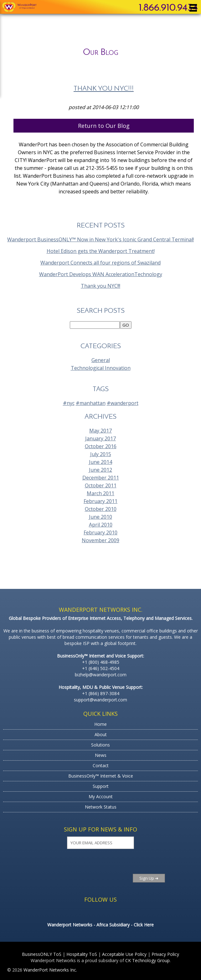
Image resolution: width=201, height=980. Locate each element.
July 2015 (101, 454)
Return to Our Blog (104, 126)
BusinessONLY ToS (42, 954)
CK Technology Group (147, 960)
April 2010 (101, 525)
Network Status (101, 807)
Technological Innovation (101, 368)
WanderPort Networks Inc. (50, 970)
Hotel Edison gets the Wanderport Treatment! (101, 251)
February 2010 (100, 532)
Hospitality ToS (82, 954)
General (101, 360)
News (101, 755)
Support (101, 786)
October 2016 (101, 446)
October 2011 (101, 485)
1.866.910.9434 (168, 8)
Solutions (100, 745)
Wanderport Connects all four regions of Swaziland (100, 263)
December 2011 (101, 478)
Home (100, 724)
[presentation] (74, 865)
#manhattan (91, 403)
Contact (101, 765)
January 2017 (100, 438)
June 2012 (100, 470)
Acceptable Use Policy (124, 954)
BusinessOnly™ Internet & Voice (101, 776)
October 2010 (101, 509)
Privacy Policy (165, 954)
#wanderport (123, 403)
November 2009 (100, 540)
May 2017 (100, 431)
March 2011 (100, 493)
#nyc (69, 403)
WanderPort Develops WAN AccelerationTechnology (101, 274)
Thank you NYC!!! (104, 89)
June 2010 (100, 517)
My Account (101, 797)
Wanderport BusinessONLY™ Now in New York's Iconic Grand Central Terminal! (100, 239)
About (101, 734)
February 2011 (100, 501)
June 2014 (100, 462)
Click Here (144, 925)
